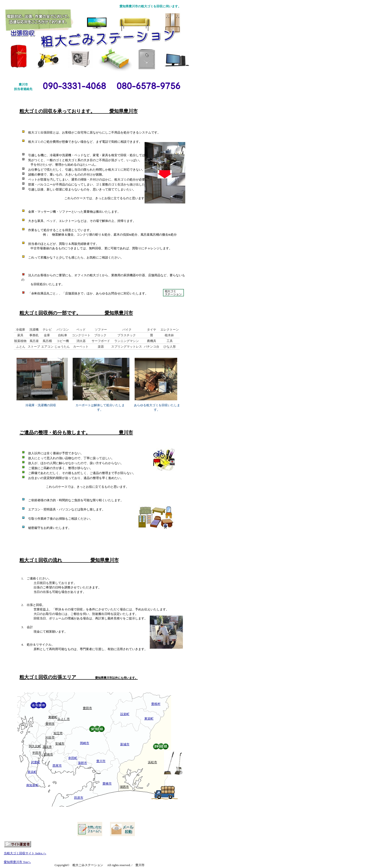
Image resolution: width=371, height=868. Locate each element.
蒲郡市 (82, 763)
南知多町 (32, 785)
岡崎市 (85, 743)
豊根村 (156, 704)
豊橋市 (107, 784)
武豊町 (36, 762)
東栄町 (149, 719)
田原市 (79, 798)
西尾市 (57, 766)
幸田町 (73, 758)
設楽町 (125, 714)
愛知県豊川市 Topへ (17, 862)
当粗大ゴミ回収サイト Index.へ (25, 853)
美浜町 (32, 772)
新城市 (125, 744)
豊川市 (101, 761)
